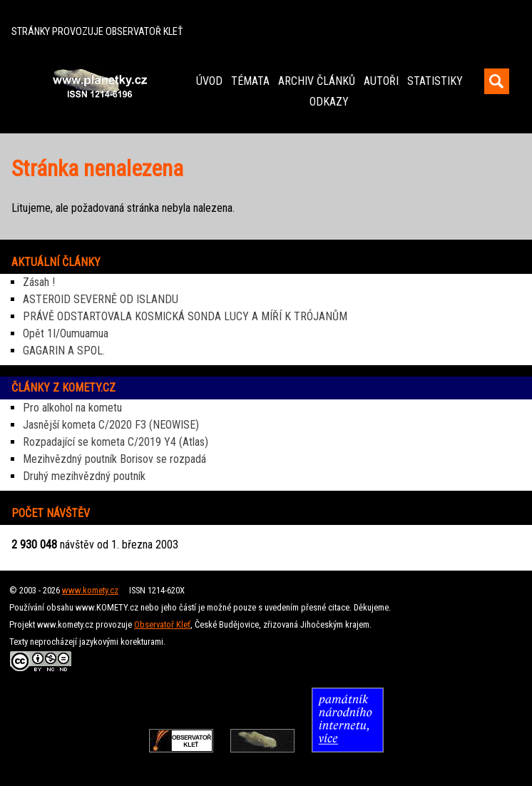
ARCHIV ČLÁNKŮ (317, 81)
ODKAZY (329, 102)
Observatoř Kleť (162, 624)
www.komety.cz (90, 590)
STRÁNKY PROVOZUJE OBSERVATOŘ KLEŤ (97, 32)
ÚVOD (209, 81)
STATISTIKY (435, 81)
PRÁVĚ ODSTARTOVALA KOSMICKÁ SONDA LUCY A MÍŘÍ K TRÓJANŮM (185, 316)
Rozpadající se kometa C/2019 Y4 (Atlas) (116, 442)
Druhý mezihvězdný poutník (84, 476)
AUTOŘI (381, 81)
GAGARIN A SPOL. (64, 351)
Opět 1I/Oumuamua (66, 333)
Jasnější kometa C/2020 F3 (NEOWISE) (111, 425)
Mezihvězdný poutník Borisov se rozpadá (114, 459)
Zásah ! (39, 282)
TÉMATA (250, 81)
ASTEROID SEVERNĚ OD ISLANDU (101, 299)
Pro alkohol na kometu (72, 408)
